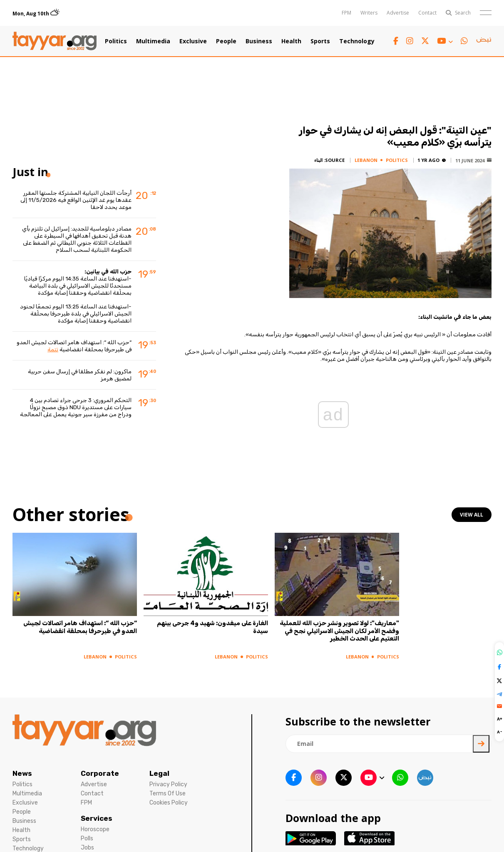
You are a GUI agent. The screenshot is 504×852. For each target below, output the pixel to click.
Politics (116, 41)
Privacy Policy (168, 784)
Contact (427, 13)
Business (259, 41)
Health (291, 41)
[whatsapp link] (464, 41)
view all (472, 515)
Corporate (100, 773)
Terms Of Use (168, 794)
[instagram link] (410, 41)
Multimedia (153, 41)
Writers (369, 13)
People (226, 41)
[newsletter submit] (481, 744)
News (22, 773)
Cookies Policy (169, 803)
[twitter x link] (425, 41)
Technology (357, 41)
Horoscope (95, 829)
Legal (159, 773)
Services (97, 818)
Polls (87, 838)
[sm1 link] (484, 41)
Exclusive (193, 41)
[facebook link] (396, 41)
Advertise (398, 13)
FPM (346, 13)
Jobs (87, 848)
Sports (320, 41)
